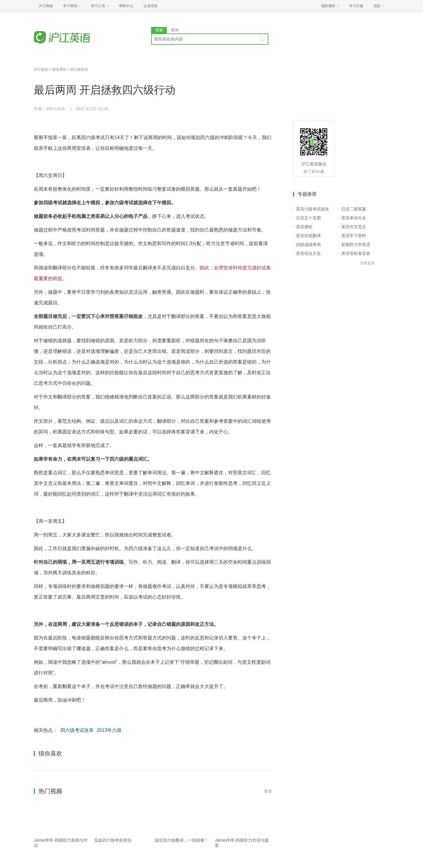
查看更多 (367, 263)
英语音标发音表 (356, 253)
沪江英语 (41, 70)
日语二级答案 (354, 209)
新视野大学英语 (356, 245)
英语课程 (304, 227)
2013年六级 (109, 730)
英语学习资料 (354, 236)
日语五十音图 (308, 218)
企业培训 (150, 6)
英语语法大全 (308, 253)
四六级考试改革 (77, 730)
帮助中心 (126, 6)
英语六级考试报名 (313, 209)
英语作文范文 (354, 227)
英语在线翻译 (308, 236)
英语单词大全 (354, 218)
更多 (268, 791)
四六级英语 (79, 70)
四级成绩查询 (308, 245)
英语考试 (59, 70)
